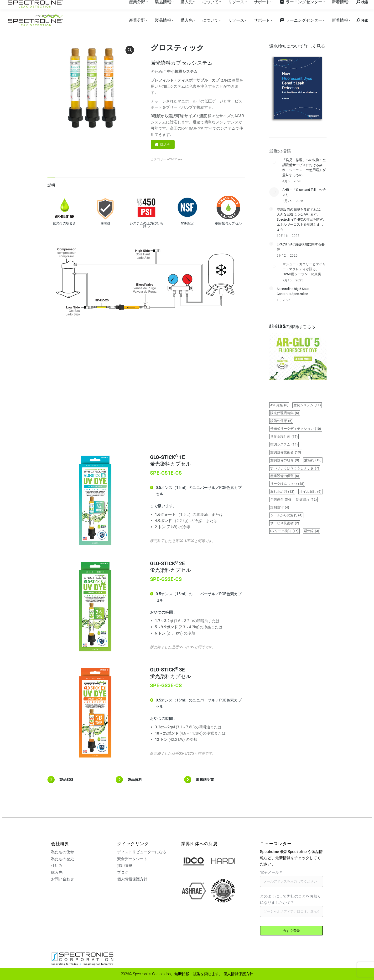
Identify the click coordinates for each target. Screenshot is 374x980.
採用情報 (65, 5)
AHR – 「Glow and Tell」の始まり (304, 192)
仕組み (57, 866)
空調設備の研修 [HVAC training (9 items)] (285, 460)
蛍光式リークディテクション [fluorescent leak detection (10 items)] (296, 429)
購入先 (49, 5)
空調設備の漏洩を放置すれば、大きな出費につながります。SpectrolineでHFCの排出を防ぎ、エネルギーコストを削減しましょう (301, 219)
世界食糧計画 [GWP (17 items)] (284, 437)
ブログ (123, 872)
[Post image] (274, 162)
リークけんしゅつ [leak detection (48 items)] (287, 484)
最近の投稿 (280, 151)
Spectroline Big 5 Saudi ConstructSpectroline (293, 291)
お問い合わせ (330, 5)
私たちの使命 (62, 852)
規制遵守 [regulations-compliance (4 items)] (280, 507)
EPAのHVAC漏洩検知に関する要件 (301, 247)
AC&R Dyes (175, 159)
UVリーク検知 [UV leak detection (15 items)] (284, 531)
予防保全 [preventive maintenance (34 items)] (281, 500)
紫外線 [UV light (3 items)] (311, 531)
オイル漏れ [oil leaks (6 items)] (310, 492)
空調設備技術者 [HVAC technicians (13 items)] (286, 452)
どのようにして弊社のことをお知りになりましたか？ (291, 899)
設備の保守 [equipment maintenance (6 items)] (281, 421)
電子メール (271, 872)
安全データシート (132, 859)
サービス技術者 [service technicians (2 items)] (285, 523)
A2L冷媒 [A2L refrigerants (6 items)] (279, 405)
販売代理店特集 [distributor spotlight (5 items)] (285, 413)
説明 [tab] (51, 185)
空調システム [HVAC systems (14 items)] (284, 444)
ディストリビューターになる (142, 852)
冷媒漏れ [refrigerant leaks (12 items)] (306, 500)
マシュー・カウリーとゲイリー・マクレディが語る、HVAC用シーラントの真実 (304, 269)
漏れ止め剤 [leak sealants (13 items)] (282, 492)
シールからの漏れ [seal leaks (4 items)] (286, 515)
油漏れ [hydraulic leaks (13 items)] (313, 460)
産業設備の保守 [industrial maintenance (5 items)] (285, 476)
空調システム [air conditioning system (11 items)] (307, 405)
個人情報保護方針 (132, 879)
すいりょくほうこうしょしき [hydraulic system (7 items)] (295, 468)
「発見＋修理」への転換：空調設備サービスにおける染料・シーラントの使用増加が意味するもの (304, 167)
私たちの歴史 (62, 859)
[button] (130, 50)
